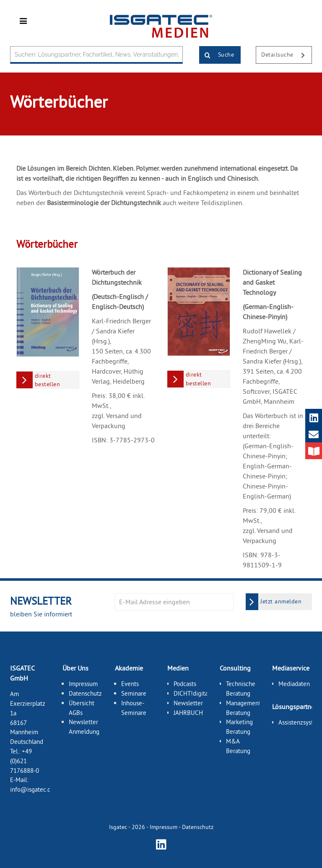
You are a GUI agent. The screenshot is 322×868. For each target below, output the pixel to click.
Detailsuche (286, 55)
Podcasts (185, 684)
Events (130, 684)
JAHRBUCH (188, 713)
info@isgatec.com (34, 789)
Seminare (134, 693)
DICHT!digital (192, 693)
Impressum (83, 684)
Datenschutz (85, 693)
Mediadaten (294, 684)
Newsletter (188, 703)
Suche (217, 55)
